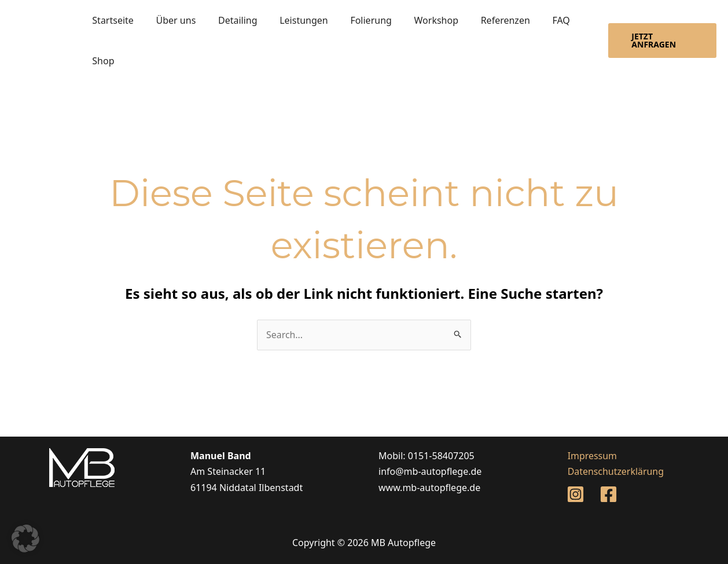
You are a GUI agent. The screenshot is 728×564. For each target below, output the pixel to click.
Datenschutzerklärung (615, 472)
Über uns (170, 20)
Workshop (415, 20)
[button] (659, 41)
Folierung (354, 20)
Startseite (111, 20)
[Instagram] (576, 495)
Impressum (591, 456)
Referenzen (480, 20)
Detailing (228, 20)
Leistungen (291, 20)
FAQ (532, 20)
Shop (101, 61)
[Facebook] (608, 495)
